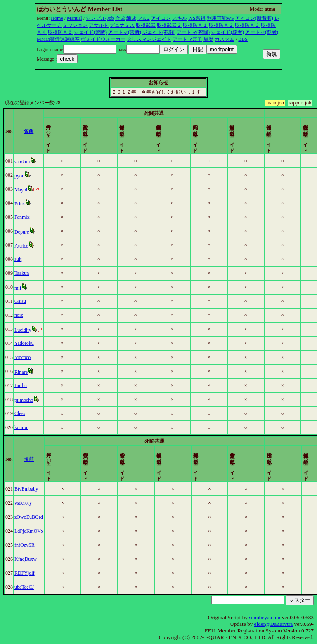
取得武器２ (169, 25)
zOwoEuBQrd (32, 517)
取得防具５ (60, 32)
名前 (41, 131)
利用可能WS (220, 18)
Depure (25, 232)
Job (110, 18)
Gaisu (24, 301)
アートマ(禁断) (125, 32)
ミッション (75, 25)
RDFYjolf (28, 573)
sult (22, 259)
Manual (75, 18)
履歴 (208, 39)
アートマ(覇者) (262, 32)
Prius (23, 204)
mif (22, 288)
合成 (120, 18)
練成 (131, 18)
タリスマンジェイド (149, 39)
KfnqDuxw (29, 559)
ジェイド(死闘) (159, 32)
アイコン (161, 18)
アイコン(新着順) (254, 18)
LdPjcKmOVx (33, 531)
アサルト (99, 25)
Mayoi (25, 190)
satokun (26, 162)
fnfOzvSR (28, 545)
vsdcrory (27, 503)
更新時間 (298, 131)
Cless (24, 413)
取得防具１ (195, 25)
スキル (180, 18)
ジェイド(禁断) (90, 32)
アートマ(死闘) (193, 32)
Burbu (24, 385)
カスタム (225, 39)
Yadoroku (28, 343)
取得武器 (146, 25)
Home (57, 18)
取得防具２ (221, 25)
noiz (22, 315)
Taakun (25, 273)
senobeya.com (265, 617)
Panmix (26, 217)
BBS (243, 39)
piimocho (27, 400)
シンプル (96, 18)
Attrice (25, 246)
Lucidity (27, 330)
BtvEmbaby (30, 489)
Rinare (25, 372)
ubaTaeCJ (28, 587)
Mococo (26, 357)
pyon (23, 176)
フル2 (144, 18)
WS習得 (197, 18)
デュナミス (122, 25)
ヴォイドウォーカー (103, 39)
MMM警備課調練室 (58, 39)
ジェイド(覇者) (227, 32)
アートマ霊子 (187, 39)
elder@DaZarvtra (274, 624)
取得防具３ (247, 25)
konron (25, 427)
